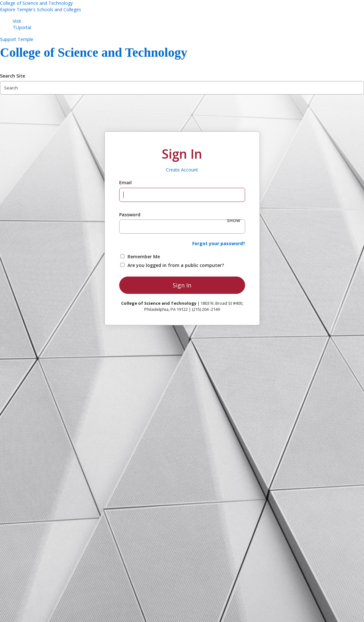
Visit (17, 21)
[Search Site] (182, 88)
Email (125, 182)
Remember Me (144, 257)
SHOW (234, 220)
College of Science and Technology (36, 3)
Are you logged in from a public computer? (176, 265)
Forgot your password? (219, 243)
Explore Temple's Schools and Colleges (41, 9)
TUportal (22, 27)
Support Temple (17, 39)
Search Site (12, 76)
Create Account (182, 170)
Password (130, 215)
